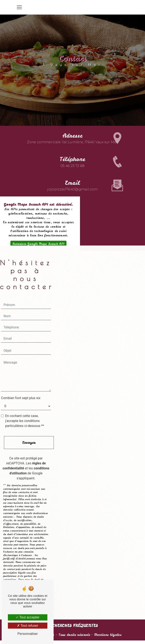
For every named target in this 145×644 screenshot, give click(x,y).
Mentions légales (107, 635)
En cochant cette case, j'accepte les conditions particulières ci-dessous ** (25, 421)
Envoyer (29, 442)
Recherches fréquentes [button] (72, 626)
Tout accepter (28, 617)
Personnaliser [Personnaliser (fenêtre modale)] (28, 634)
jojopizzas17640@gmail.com (72, 182)
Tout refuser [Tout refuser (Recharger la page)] (28, 626)
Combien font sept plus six (21, 398)
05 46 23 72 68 (72, 159)
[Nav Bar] (19, 7)
